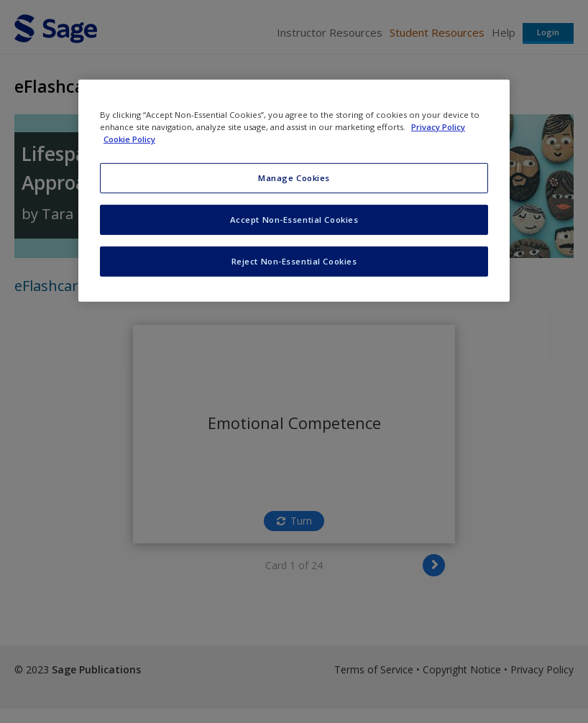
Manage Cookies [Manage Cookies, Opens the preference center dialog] (294, 178)
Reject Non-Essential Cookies (294, 261)
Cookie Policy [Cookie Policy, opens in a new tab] (129, 139)
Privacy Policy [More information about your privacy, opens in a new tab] (438, 127)
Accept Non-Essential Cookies (294, 220)
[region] (294, 191)
